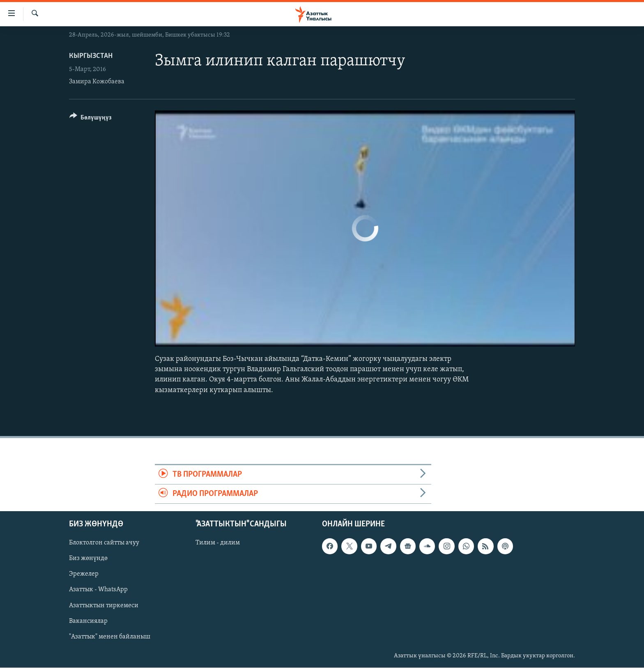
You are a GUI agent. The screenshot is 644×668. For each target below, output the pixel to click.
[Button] (91, 119)
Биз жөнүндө (88, 559)
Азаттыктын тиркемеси (104, 606)
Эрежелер (84, 574)
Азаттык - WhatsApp (98, 590)
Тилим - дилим (218, 543)
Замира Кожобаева (97, 82)
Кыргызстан (91, 56)
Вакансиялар (88, 621)
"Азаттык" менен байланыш (110, 637)
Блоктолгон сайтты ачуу (104, 543)
